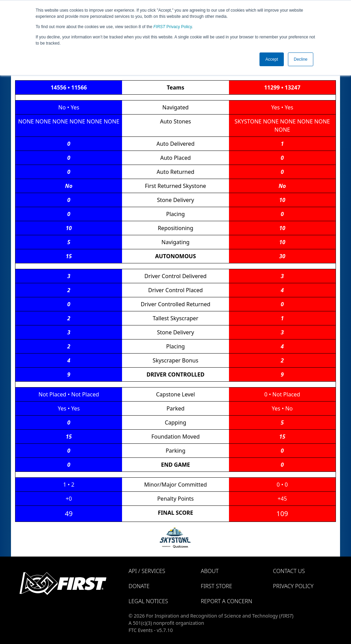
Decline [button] (301, 59)
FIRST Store (217, 586)
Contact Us (289, 571)
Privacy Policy (173, 27)
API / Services (147, 571)
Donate (139, 586)
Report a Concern (227, 601)
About (210, 571)
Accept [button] (272, 59)
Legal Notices (148, 601)
